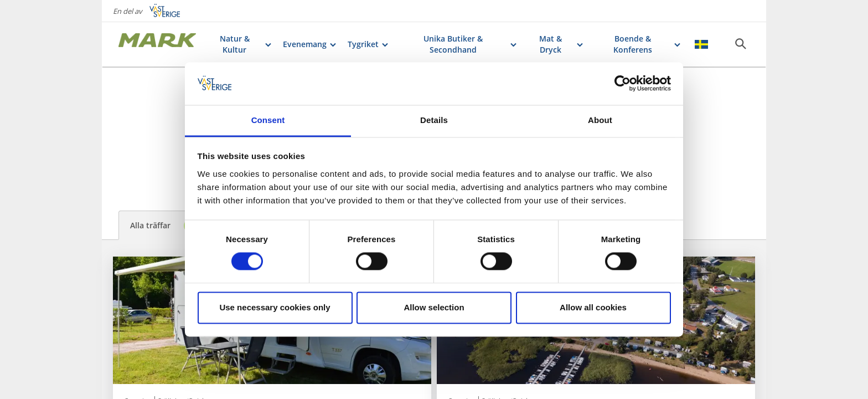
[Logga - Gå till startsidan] (157, 44)
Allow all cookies (593, 307)
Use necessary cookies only (275, 307)
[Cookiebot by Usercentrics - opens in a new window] (622, 84)
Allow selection (434, 307)
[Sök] (741, 44)
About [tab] (600, 120)
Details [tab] (434, 120)
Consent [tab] (268, 120)
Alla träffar (164, 226)
